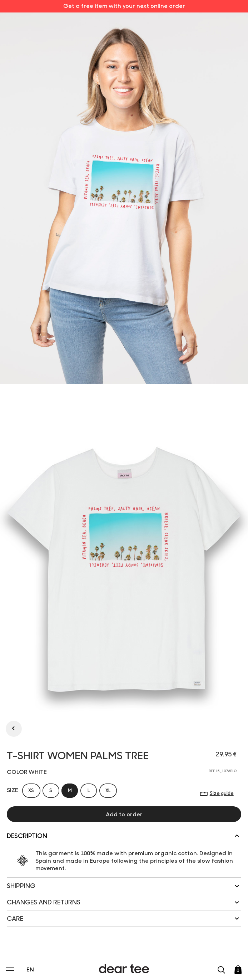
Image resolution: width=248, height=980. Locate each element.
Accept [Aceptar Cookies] (119, 967)
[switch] (212, 942)
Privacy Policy (56, 925)
